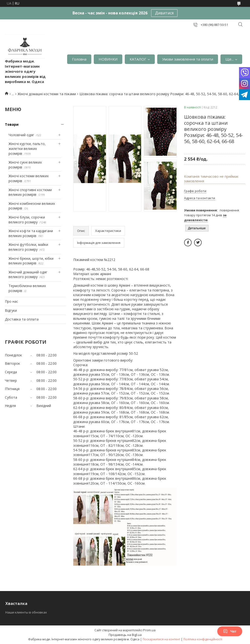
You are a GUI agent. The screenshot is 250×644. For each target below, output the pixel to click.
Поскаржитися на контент (161, 639)
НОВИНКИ (108, 59)
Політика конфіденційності (203, 639)
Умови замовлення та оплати (188, 59)
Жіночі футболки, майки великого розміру (28, 247)
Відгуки (11, 310)
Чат (230, 631)
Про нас (11, 301)
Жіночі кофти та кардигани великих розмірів (31, 233)
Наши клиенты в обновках (26, 612)
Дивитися (164, 13)
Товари (12, 124)
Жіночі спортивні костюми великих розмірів (30, 192)
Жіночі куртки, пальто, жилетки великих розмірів (27, 148)
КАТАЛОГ (138, 59)
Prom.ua (149, 630)
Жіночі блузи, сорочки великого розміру (27, 220)
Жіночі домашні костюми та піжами (47, 94)
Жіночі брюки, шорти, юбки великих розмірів (31, 261)
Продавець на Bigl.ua (125, 635)
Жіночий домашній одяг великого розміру (28, 275)
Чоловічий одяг (21, 135)
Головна (79, 59)
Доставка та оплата (22, 319)
